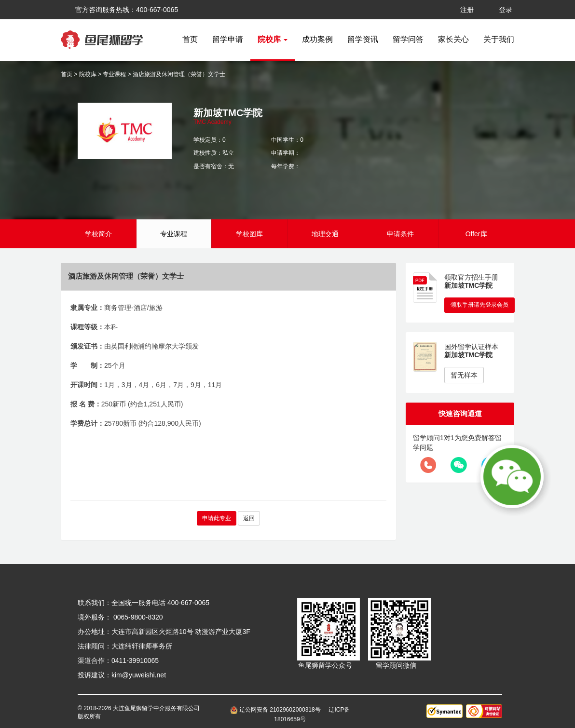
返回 (249, 518)
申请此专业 (217, 518)
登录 (506, 10)
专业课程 (114, 74)
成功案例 (317, 39)
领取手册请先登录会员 (479, 305)
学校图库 (249, 234)
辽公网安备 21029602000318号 (277, 710)
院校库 (88, 74)
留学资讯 (363, 39)
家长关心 (453, 39)
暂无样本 (464, 375)
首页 (190, 39)
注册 (467, 10)
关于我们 (499, 39)
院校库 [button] (273, 39)
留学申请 (228, 39)
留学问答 (408, 39)
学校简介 (98, 234)
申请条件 (400, 234)
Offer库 (476, 234)
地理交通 (325, 234)
